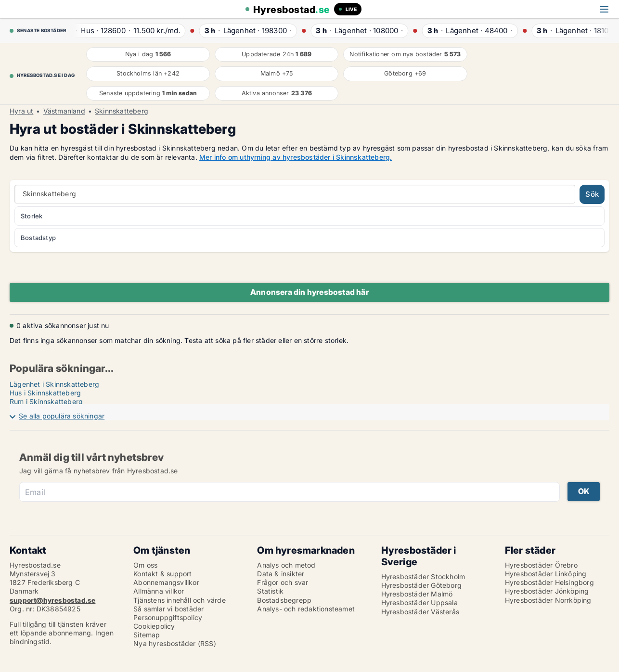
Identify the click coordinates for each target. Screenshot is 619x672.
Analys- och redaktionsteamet (306, 609)
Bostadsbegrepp (284, 600)
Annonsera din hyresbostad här (309, 292)
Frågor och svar (283, 582)
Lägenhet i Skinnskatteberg (54, 384)
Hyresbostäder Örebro (541, 565)
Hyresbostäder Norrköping (548, 600)
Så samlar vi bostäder (168, 609)
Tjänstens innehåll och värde (180, 600)
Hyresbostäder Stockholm (423, 577)
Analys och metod (286, 565)
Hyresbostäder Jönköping (547, 591)
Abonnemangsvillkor (166, 582)
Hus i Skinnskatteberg (45, 393)
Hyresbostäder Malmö (417, 594)
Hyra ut (21, 111)
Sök (592, 194)
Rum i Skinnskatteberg (46, 401)
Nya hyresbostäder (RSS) (175, 643)
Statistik (270, 591)
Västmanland (64, 111)
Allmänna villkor (159, 591)
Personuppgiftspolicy (168, 617)
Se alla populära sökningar (62, 416)
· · (124, 31)
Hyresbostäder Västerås (420, 612)
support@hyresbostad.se (52, 600)
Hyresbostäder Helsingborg (549, 582)
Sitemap (147, 635)
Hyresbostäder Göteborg (421, 585)
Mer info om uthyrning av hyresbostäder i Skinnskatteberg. (296, 157)
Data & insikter (281, 574)
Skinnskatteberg (122, 111)
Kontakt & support (162, 574)
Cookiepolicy (154, 626)
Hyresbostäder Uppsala (419, 602)
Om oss (145, 565)
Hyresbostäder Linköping (546, 574)
